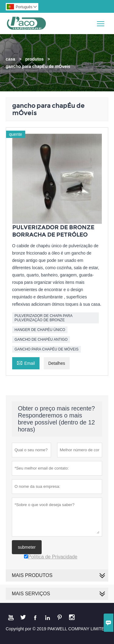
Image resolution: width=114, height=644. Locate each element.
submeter (27, 547)
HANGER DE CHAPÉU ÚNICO (40, 330)
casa (10, 59)
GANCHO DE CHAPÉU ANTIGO (41, 340)
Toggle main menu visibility (101, 21)
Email (26, 362)
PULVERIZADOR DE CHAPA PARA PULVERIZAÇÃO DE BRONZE (44, 318)
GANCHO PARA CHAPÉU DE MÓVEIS (47, 349)
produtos (35, 59)
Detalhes (57, 363)
